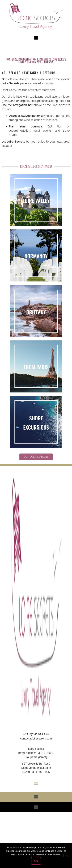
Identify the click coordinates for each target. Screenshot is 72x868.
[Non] (66, 856)
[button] (36, 38)
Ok (36, 861)
